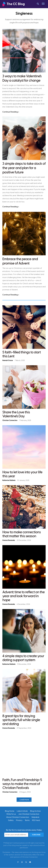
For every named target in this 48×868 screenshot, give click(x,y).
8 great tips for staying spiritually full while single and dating (21, 720)
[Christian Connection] (17, 4)
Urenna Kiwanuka (9, 540)
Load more (24, 800)
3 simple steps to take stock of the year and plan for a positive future (24, 168)
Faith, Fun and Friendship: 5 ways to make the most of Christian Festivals (22, 784)
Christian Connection (10, 420)
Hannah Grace (8, 360)
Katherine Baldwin (9, 480)
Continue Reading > (11, 112)
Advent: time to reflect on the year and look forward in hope (24, 596)
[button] (38, 4)
